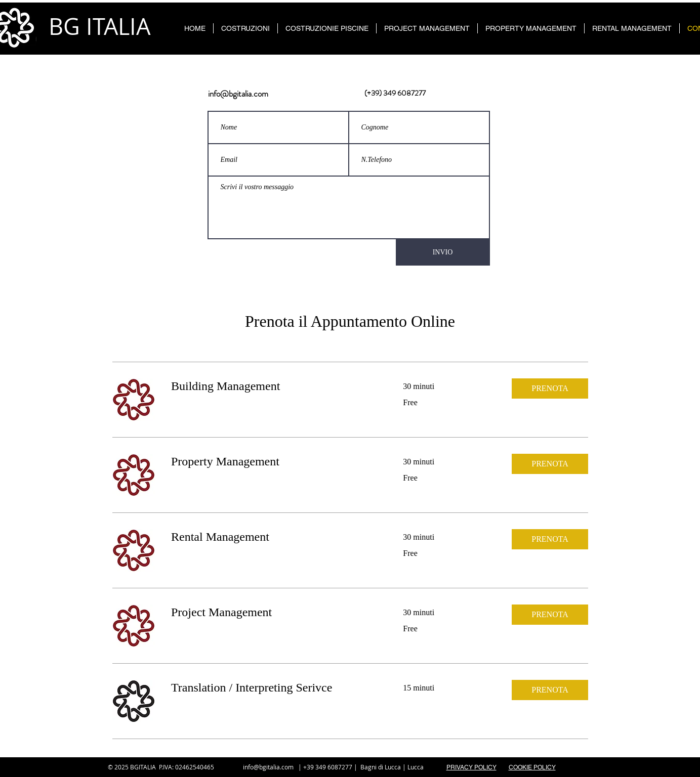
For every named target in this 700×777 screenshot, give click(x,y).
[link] (275, 386)
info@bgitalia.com (238, 94)
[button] (550, 388)
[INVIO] (443, 252)
